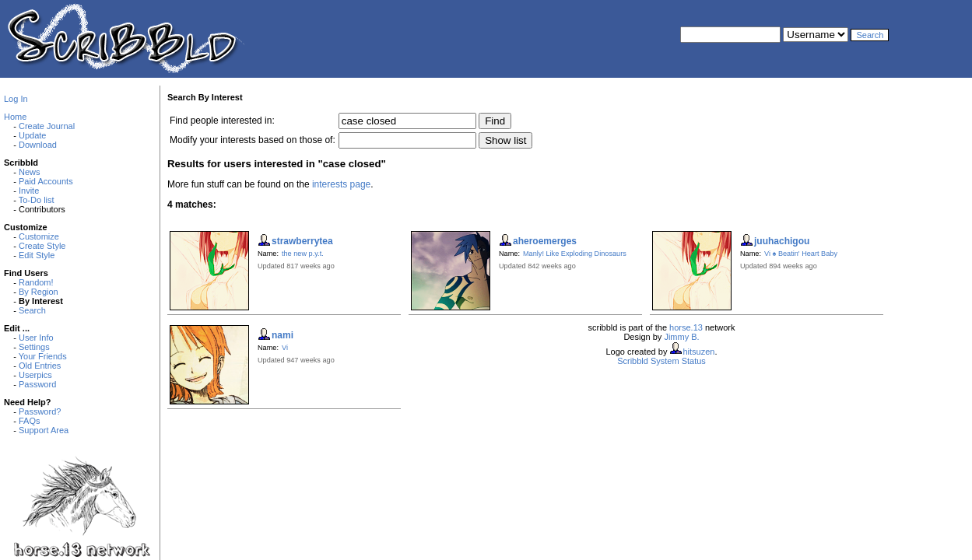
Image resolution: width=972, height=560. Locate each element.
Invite (29, 191)
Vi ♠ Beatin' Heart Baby (801, 254)
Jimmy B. (681, 337)
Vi (285, 348)
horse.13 (686, 327)
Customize (39, 236)
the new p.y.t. (303, 254)
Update (32, 135)
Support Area (44, 430)
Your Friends (43, 356)
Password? (40, 411)
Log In (16, 99)
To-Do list (37, 200)
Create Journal (47, 126)
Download (38, 145)
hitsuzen (698, 352)
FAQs (30, 421)
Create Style (42, 246)
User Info (36, 338)
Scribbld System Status (661, 361)
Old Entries (40, 366)
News (30, 172)
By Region (39, 292)
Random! (36, 282)
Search (32, 310)
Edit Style (37, 255)
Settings (34, 347)
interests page (341, 184)
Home (15, 117)
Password (37, 384)
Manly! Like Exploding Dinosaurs (575, 254)
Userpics (35, 375)
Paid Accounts (46, 181)
